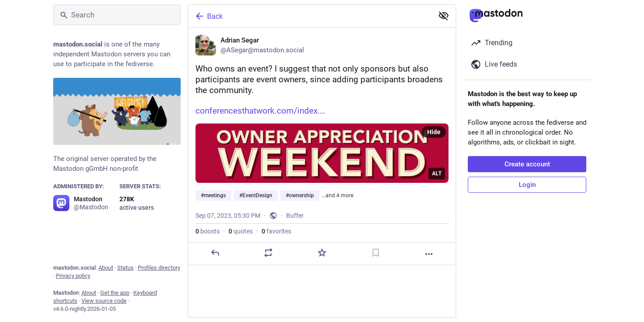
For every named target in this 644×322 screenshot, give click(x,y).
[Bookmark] (376, 253)
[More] (429, 254)
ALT (437, 174)
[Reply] (215, 253)
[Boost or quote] (268, 253)
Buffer (295, 216)
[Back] (310, 16)
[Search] (117, 15)
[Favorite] (322, 253)
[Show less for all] (444, 16)
